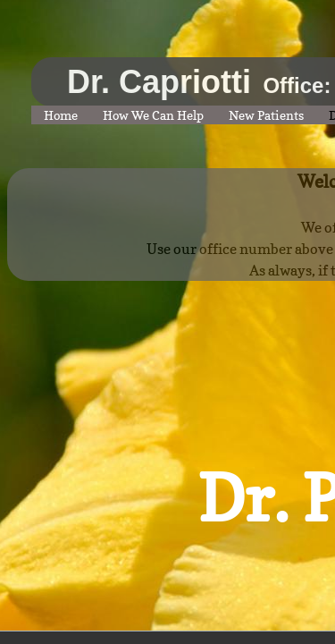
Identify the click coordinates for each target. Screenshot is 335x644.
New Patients (266, 115)
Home (61, 115)
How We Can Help (153, 115)
